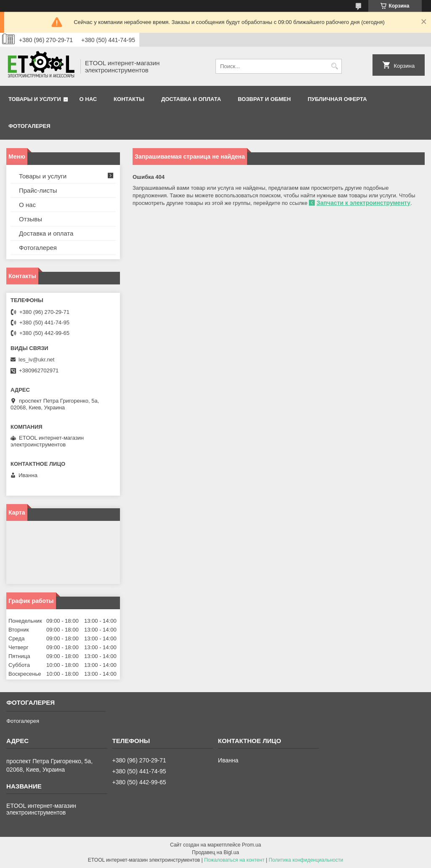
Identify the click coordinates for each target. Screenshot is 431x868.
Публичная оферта (337, 99)
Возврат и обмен (264, 99)
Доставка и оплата (191, 99)
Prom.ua (251, 845)
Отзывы (31, 219)
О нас (88, 99)
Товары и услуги (35, 99)
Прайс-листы (38, 190)
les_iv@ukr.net (36, 360)
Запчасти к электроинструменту (363, 203)
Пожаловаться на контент (234, 860)
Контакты (129, 99)
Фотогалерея (29, 126)
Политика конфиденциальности (306, 860)
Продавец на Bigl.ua (215, 852)
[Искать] (334, 66)
